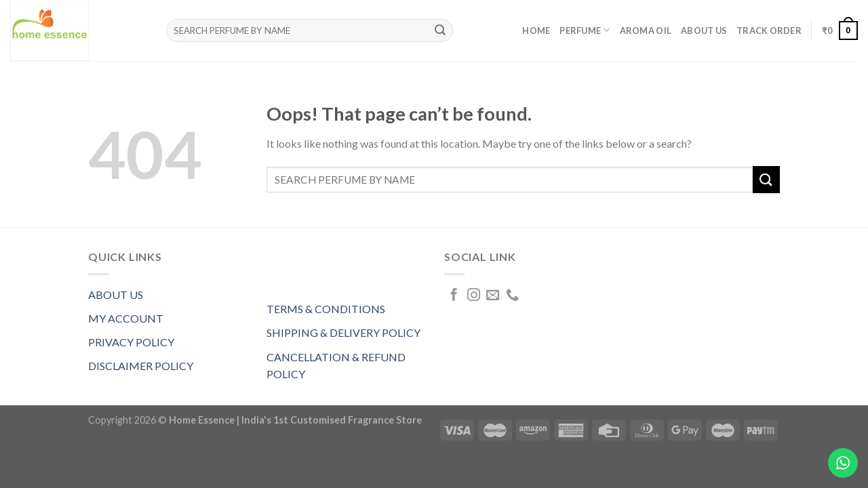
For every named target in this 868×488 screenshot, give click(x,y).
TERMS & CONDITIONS (326, 309)
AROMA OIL (646, 30)
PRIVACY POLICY (131, 342)
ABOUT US (116, 294)
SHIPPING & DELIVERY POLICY (343, 332)
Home (536, 30)
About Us (704, 30)
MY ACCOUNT (126, 318)
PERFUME (585, 30)
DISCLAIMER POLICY (141, 366)
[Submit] (440, 30)
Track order (769, 30)
